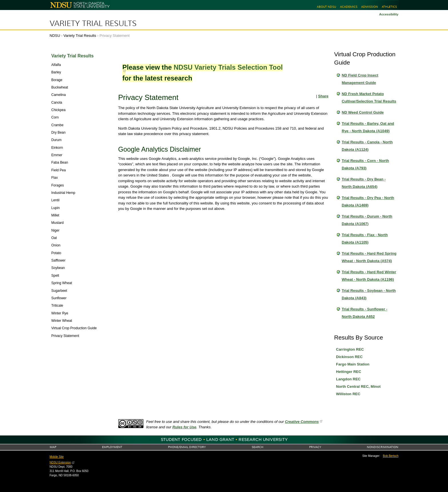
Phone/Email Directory (187, 447)
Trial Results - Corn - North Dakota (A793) (365, 164)
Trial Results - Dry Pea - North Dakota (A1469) (368, 201)
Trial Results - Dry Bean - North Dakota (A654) (364, 183)
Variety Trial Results (93, 23)
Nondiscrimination (383, 447)
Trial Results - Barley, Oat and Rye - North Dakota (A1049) (368, 127)
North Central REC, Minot (358, 386)
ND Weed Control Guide (363, 112)
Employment (112, 447)
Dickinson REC (349, 357)
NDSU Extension (60, 462)
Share (323, 96)
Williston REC (348, 394)
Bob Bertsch (391, 456)
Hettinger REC (349, 372)
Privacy (315, 447)
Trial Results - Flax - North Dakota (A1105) (365, 239)
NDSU (55, 36)
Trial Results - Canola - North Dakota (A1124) (367, 146)
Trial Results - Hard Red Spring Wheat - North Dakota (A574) (369, 257)
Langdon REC (348, 379)
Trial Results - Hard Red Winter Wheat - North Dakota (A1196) (369, 276)
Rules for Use (184, 427)
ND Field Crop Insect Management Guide (360, 79)
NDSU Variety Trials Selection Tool (228, 67)
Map (53, 447)
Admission (370, 7)
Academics (349, 7)
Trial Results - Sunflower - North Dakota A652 (365, 313)
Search (258, 447)
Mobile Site (57, 457)
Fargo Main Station (353, 364)
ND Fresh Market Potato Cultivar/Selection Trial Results (369, 98)
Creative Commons (302, 422)
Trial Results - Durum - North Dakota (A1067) (367, 220)
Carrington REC (350, 349)
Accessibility (389, 14)
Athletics (389, 7)
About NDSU (326, 7)
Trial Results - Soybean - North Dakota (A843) (369, 294)
